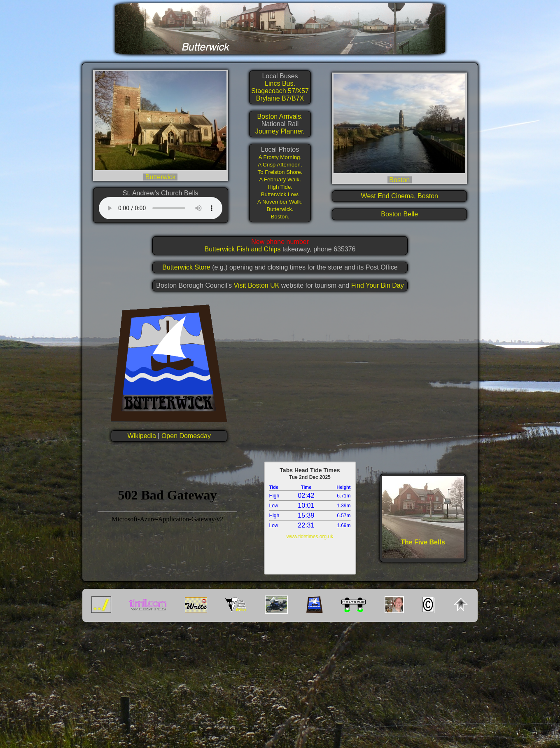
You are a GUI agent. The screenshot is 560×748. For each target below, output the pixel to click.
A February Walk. (280, 179)
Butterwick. (280, 209)
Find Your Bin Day (378, 285)
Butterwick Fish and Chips (243, 249)
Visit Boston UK (258, 285)
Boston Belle (399, 214)
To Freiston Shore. (280, 172)
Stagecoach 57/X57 (280, 91)
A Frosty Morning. (280, 157)
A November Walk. (280, 202)
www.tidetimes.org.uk (310, 537)
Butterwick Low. (280, 194)
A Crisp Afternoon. (280, 165)
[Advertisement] (280, 687)
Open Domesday (186, 436)
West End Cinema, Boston (400, 196)
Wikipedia (142, 436)
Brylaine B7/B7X (280, 98)
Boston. (280, 217)
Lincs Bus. (280, 83)
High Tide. (280, 187)
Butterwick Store (186, 267)
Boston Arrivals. (280, 116)
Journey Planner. (280, 131)
